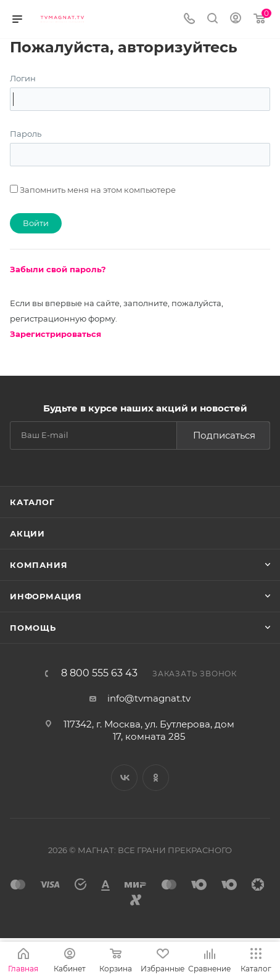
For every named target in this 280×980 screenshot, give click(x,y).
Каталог (32, 502)
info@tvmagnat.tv (149, 698)
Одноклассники (156, 778)
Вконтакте (124, 778)
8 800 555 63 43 (99, 673)
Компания (39, 565)
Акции (27, 533)
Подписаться (224, 435)
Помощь (33, 628)
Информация (46, 596)
